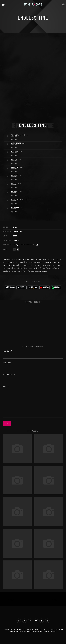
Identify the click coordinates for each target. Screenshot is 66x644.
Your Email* (33, 365)
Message (33, 402)
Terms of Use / (9, 629)
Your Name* (33, 353)
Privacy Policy (20, 629)
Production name (33, 377)
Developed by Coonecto (48, 631)
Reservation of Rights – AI (38, 629)
